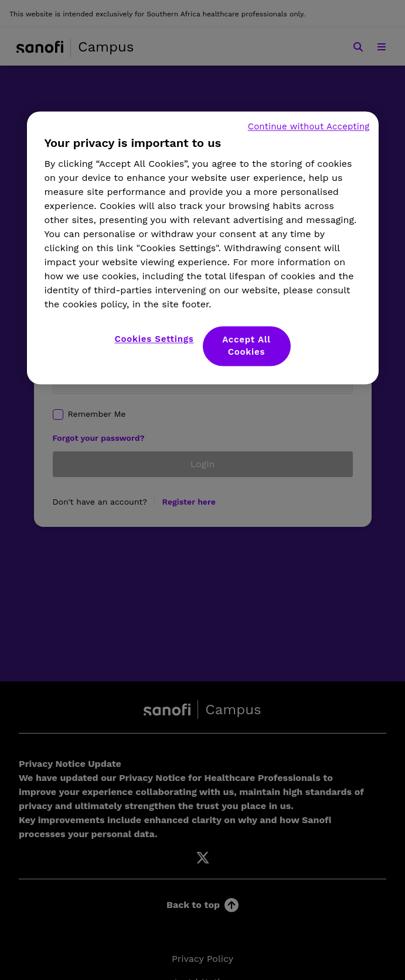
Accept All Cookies (246, 346)
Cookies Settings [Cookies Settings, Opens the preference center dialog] (154, 340)
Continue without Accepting (309, 127)
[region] (203, 248)
